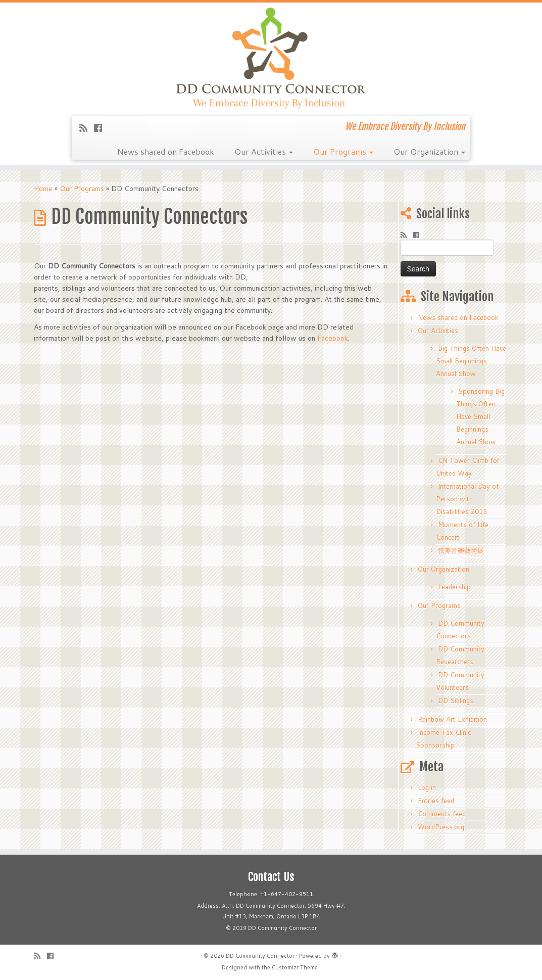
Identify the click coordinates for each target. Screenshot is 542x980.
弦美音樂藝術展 (461, 550)
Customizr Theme (295, 967)
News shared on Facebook (166, 151)
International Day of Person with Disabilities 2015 (467, 499)
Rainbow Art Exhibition (452, 719)
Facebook (333, 338)
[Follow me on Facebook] (101, 128)
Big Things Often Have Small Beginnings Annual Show (471, 361)
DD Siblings (456, 701)
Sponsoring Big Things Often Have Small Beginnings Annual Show (480, 416)
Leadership (454, 587)
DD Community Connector (260, 956)
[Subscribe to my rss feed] (87, 128)
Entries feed (436, 801)
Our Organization (429, 151)
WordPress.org (441, 827)
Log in (427, 787)
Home (43, 189)
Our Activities (264, 151)
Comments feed (442, 814)
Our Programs (343, 151)
